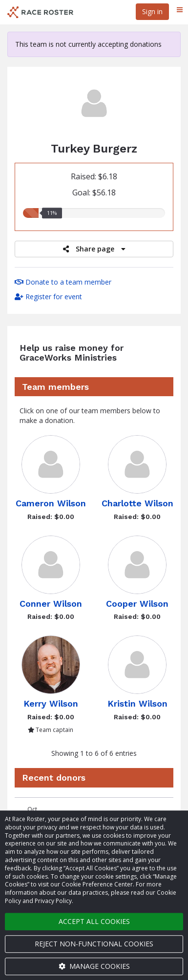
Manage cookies (94, 966)
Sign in (152, 11)
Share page (94, 249)
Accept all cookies (94, 921)
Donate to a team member (63, 282)
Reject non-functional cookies (94, 944)
